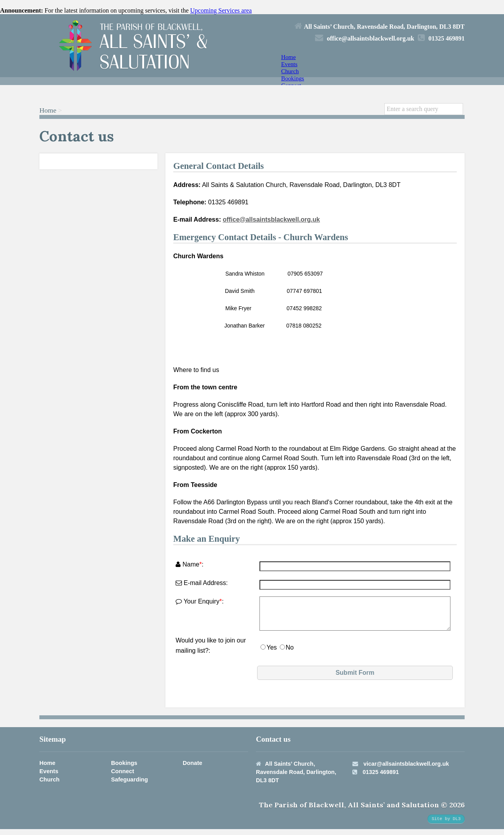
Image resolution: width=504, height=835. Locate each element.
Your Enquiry (197, 601)
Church (290, 71)
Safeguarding (130, 785)
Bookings (293, 78)
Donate (193, 769)
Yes (272, 653)
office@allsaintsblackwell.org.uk (271, 219)
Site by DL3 (446, 825)
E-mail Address (201, 583)
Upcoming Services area (221, 10)
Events (289, 64)
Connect (123, 777)
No (290, 653)
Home (288, 57)
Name (187, 564)
